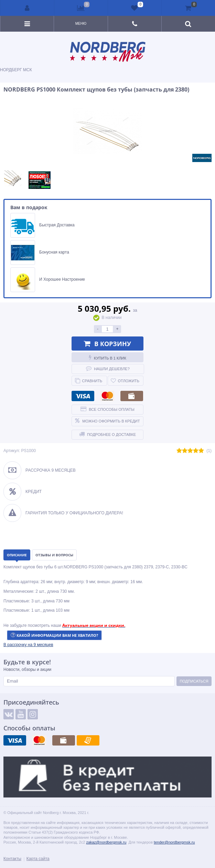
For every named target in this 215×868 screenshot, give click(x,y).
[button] (28, 645)
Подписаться (194, 681)
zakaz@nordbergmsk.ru (106, 842)
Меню (81, 24)
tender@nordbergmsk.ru (174, 842)
